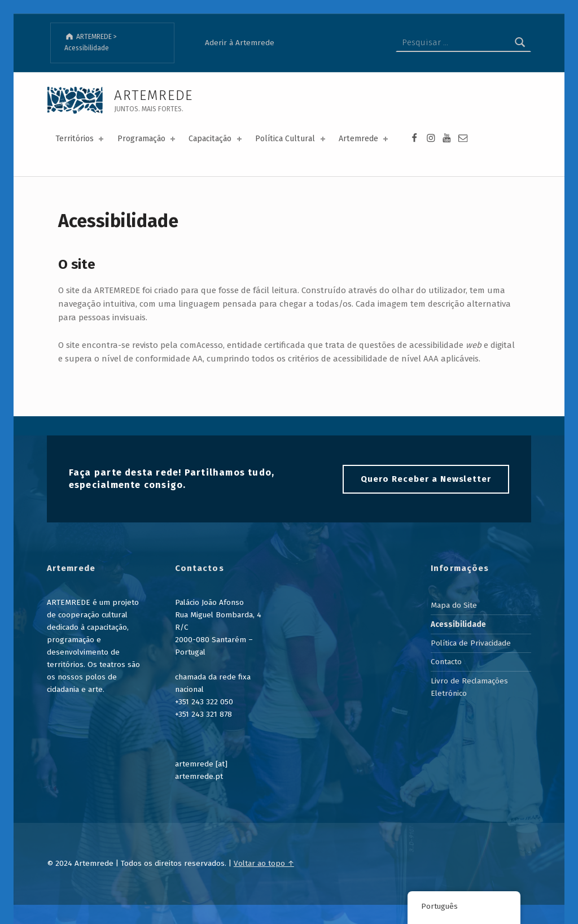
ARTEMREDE (154, 95)
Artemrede (364, 139)
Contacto (446, 662)
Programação (147, 139)
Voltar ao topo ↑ (264, 863)
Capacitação (216, 139)
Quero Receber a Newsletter (426, 479)
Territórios (80, 139)
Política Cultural (291, 139)
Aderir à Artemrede (240, 43)
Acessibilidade (458, 624)
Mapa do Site (454, 605)
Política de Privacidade (471, 643)
